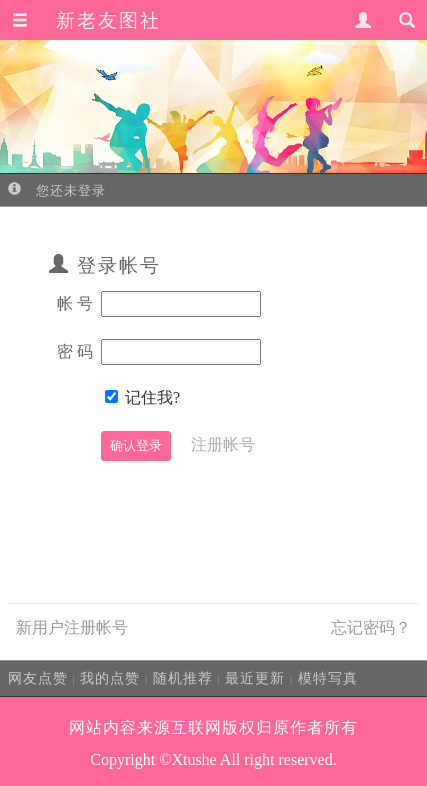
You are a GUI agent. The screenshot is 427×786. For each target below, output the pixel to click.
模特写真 (328, 678)
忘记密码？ (371, 627)
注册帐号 (223, 444)
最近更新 (255, 678)
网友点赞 (38, 678)
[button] (20, 21)
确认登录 (136, 445)
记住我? (152, 397)
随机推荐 (183, 678)
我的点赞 (110, 678)
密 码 (75, 351)
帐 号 (75, 303)
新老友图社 (108, 20)
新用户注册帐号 (72, 627)
